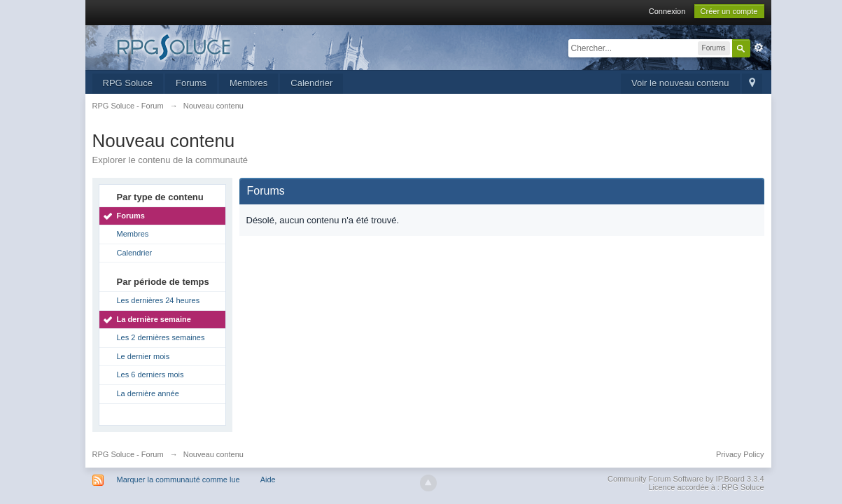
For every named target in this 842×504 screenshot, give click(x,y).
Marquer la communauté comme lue (178, 479)
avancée (759, 48)
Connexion (667, 11)
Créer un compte (729, 11)
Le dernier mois (143, 356)
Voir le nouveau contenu (680, 83)
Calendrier (311, 83)
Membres (248, 83)
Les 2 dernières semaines (161, 337)
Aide (268, 479)
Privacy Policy (740, 454)
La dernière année (148, 393)
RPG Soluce (128, 83)
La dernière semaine (154, 319)
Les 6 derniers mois (150, 374)
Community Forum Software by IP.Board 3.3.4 (686, 479)
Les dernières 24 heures (159, 300)
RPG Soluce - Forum (128, 454)
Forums (191, 83)
